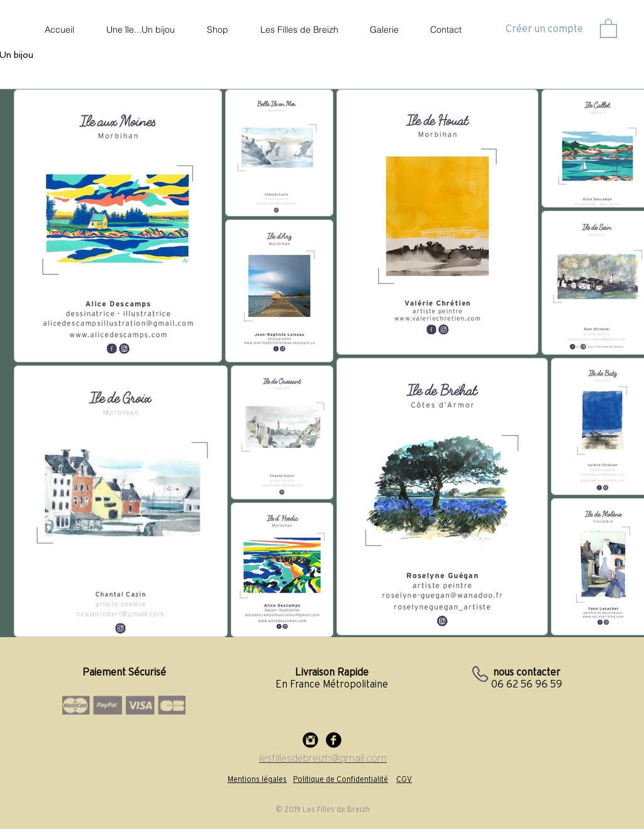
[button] (608, 28)
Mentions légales (257, 779)
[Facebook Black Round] (334, 740)
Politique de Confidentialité (341, 779)
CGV (404, 779)
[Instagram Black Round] (310, 740)
